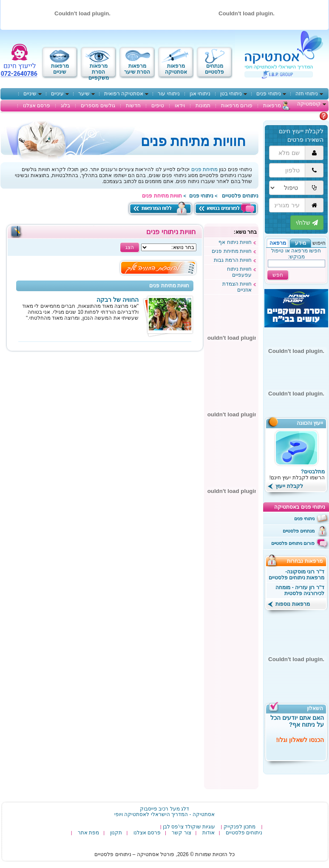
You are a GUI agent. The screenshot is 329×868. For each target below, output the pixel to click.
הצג (130, 247)
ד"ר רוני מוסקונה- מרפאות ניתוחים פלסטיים (297, 575)
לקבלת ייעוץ (285, 486)
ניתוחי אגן (200, 94)
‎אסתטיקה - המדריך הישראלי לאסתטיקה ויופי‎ (164, 814)
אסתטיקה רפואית (124, 94)
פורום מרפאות (237, 106)
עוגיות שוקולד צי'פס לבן (189, 827)
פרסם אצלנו (37, 106)
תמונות (203, 106)
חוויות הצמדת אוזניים (237, 287)
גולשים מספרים (98, 106)
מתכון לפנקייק (240, 827)
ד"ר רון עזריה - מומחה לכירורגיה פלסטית (300, 590)
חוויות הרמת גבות (233, 260)
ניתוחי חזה (307, 94)
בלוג (65, 106)
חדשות (133, 106)
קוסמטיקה (309, 104)
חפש (278, 275)
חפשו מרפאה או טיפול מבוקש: (296, 254)
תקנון (116, 833)
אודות (208, 833)
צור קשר (181, 833)
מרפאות (272, 106)
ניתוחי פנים (268, 94)
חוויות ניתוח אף (235, 242)
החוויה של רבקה (118, 300)
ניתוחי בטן (231, 94)
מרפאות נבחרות (308, 561)
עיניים (57, 94)
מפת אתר (88, 833)
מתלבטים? (313, 472)
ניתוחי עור (169, 94)
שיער (84, 94)
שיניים (30, 94)
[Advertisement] (231, 659)
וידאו (180, 106)
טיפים (158, 106)
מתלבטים (308, 116)
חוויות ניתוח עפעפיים (239, 272)
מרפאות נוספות (289, 604)
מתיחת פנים (204, 169)
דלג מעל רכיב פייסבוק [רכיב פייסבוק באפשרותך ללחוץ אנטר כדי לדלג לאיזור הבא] (164, 809)
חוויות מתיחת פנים (232, 251)
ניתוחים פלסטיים (240, 196)
